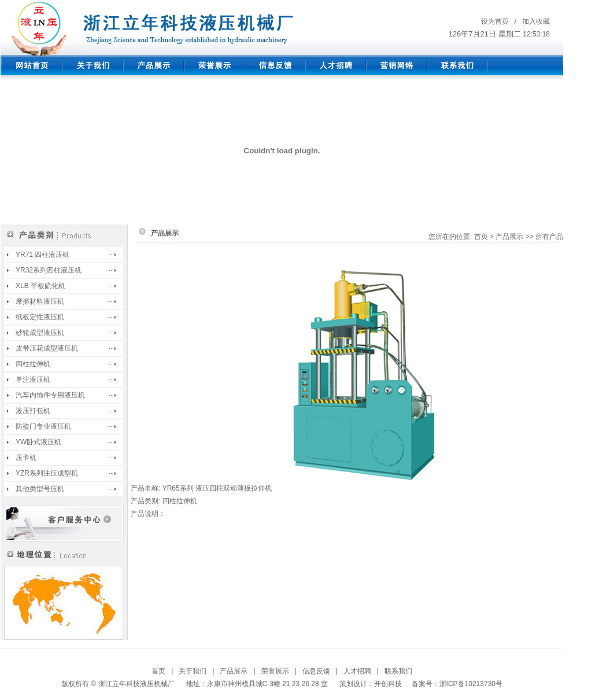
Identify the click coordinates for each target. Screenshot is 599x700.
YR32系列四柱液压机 (49, 270)
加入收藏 (536, 21)
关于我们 (193, 671)
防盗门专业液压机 (43, 426)
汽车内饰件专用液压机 (50, 395)
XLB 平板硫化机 (40, 286)
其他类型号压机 (40, 489)
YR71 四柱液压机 (42, 255)
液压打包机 (33, 411)
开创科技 (388, 684)
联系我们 (398, 671)
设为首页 (495, 21)
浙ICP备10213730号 (471, 684)
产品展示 (234, 671)
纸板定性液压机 (40, 317)
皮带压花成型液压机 (47, 348)
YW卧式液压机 (38, 442)
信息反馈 (316, 671)
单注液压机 (33, 380)
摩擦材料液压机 (40, 301)
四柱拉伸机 (33, 364)
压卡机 (26, 458)
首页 (158, 671)
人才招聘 (357, 671)
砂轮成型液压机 (40, 333)
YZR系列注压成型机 (47, 473)
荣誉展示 (275, 671)
